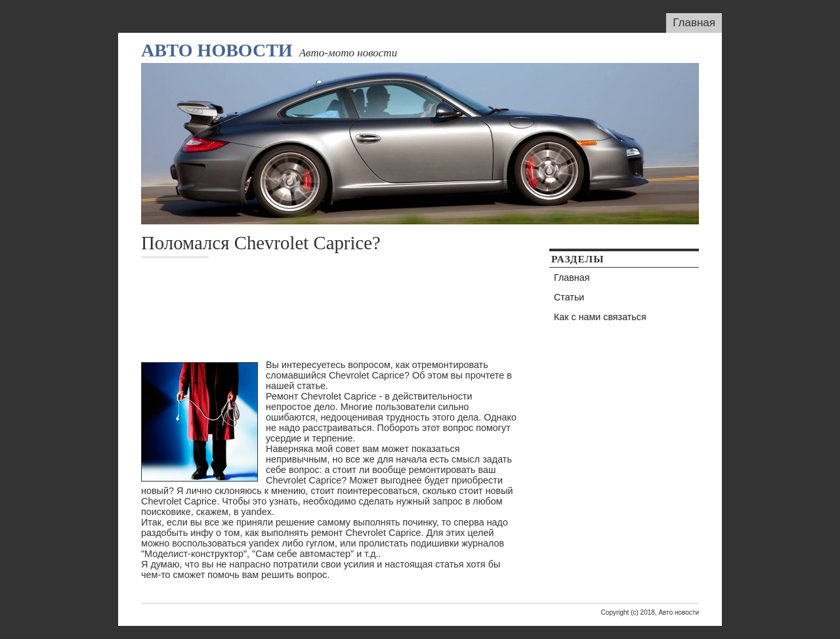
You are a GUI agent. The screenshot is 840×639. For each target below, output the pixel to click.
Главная (694, 23)
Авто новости (217, 50)
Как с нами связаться (600, 317)
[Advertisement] (295, 304)
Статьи (569, 297)
